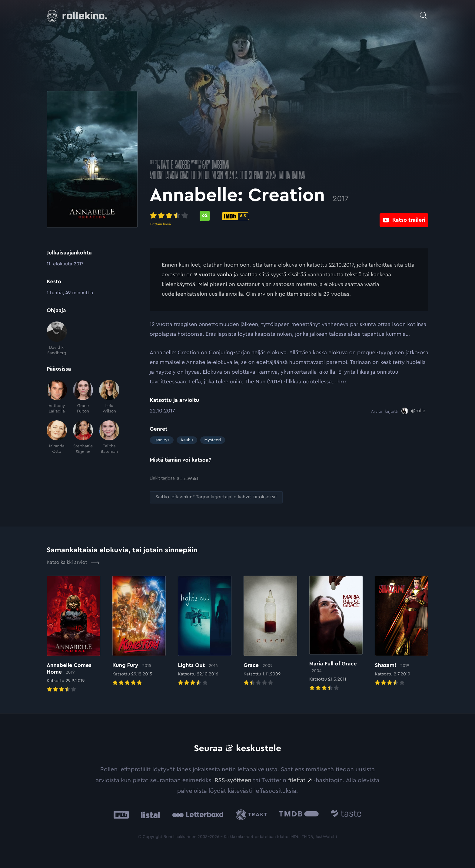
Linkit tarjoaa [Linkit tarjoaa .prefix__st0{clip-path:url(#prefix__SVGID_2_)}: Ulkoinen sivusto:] (174, 478)
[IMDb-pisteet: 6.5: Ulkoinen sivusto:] (236, 216)
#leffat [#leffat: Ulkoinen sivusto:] (297, 780)
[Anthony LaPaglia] (57, 397)
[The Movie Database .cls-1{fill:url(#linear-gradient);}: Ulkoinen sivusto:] (299, 814)
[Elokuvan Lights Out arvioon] (205, 631)
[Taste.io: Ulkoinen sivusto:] (346, 814)
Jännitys (162, 440)
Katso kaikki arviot (73, 562)
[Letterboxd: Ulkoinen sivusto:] (198, 815)
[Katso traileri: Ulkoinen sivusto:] (404, 216)
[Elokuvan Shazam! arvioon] (402, 631)
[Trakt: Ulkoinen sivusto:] (253, 814)
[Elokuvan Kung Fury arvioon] (139, 631)
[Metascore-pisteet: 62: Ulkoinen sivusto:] (205, 216)
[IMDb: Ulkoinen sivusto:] (121, 814)
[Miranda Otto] (57, 437)
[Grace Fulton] (83, 397)
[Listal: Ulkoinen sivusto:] (149, 814)
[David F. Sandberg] (57, 339)
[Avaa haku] (423, 12)
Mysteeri (213, 440)
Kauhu (187, 440)
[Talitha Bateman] (109, 437)
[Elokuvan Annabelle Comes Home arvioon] (73, 634)
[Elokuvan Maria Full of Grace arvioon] (336, 634)
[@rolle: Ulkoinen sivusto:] (413, 411)
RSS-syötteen (233, 780)
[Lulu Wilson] (109, 397)
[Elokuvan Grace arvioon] (270, 631)
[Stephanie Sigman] (83, 437)
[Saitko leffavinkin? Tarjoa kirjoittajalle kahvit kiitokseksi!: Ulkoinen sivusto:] (216, 497)
